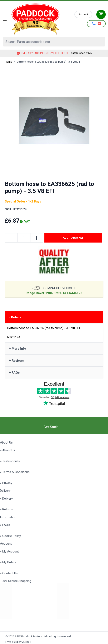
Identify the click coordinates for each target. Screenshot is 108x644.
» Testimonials (10, 461)
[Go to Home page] (41, 19)
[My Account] (83, 14)
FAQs (14, 372)
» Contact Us (9, 573)
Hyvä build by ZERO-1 (18, 642)
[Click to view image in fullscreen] (54, 121)
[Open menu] (5, 19)
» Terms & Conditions (15, 472)
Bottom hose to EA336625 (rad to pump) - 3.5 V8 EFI (48, 62)
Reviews (16, 360)
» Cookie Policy (10, 536)
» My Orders (8, 562)
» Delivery (6, 499)
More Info (17, 348)
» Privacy (6, 483)
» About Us (8, 450)
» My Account (9, 551)
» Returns (6, 509)
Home (8, 62)
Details (15, 317)
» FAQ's (5, 525)
